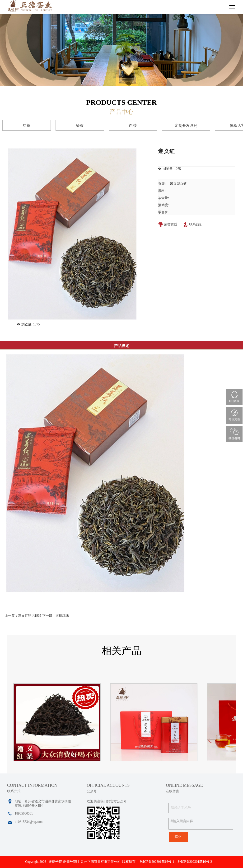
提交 (178, 837)
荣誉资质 (168, 225)
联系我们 (193, 225)
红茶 (27, 126)
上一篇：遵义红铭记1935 (23, 616)
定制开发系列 (186, 126)
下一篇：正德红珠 (56, 616)
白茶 (133, 126)
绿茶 (80, 126)
